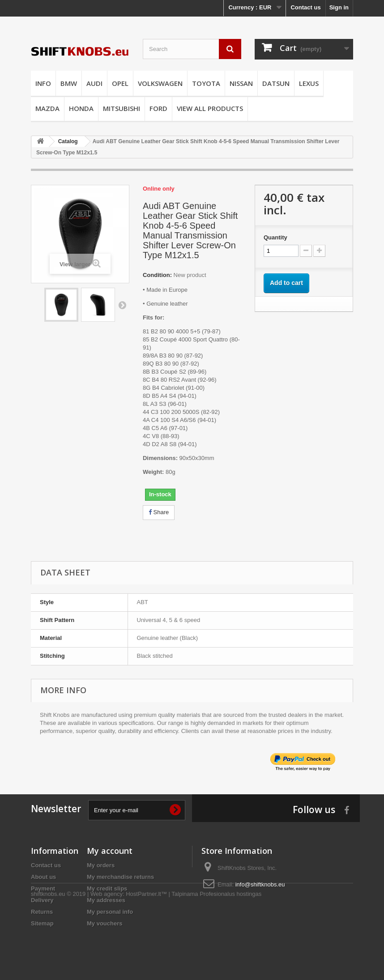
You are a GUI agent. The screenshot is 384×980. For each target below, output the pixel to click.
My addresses (106, 900)
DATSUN (276, 83)
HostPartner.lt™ (146, 956)
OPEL (120, 83)
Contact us (305, 7)
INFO (43, 83)
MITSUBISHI (122, 108)
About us (43, 877)
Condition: (157, 275)
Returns (42, 912)
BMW (69, 83)
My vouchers (105, 923)
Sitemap (42, 923)
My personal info (110, 912)
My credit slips (107, 888)
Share (159, 512)
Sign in (339, 7)
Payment (43, 888)
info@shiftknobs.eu (260, 884)
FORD (158, 108)
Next (122, 305)
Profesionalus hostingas (230, 956)
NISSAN (241, 83)
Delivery (42, 900)
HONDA (81, 108)
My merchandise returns (120, 877)
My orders (101, 865)
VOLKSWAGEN (160, 83)
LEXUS (309, 83)
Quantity (275, 237)
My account (110, 851)
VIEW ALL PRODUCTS (210, 108)
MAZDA (47, 108)
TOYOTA (206, 83)
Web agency (107, 956)
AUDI (94, 83)
